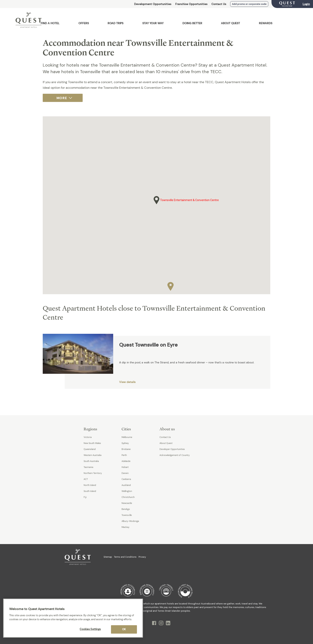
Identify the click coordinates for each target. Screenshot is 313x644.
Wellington (127, 491)
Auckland (126, 485)
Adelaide (126, 461)
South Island (90, 491)
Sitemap (108, 557)
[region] (73, 618)
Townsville (127, 515)
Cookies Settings (90, 629)
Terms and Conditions (125, 557)
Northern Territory (93, 473)
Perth (124, 455)
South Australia (91, 461)
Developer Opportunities (172, 449)
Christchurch (128, 497)
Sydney (125, 443)
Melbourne (127, 437)
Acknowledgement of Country (175, 455)
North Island (90, 485)
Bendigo (126, 509)
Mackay (125, 527)
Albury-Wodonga (130, 521)
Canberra (126, 479)
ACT (86, 479)
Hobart (125, 467)
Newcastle (127, 503)
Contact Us (219, 4)
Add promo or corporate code (249, 4)
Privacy (142, 557)
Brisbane (126, 449)
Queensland (90, 449)
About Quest (166, 443)
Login (306, 4)
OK (124, 629)
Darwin (125, 473)
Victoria (88, 437)
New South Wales (92, 443)
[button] (170, 285)
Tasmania (88, 467)
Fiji (85, 497)
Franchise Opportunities (191, 4)
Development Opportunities (153, 4)
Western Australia (93, 455)
